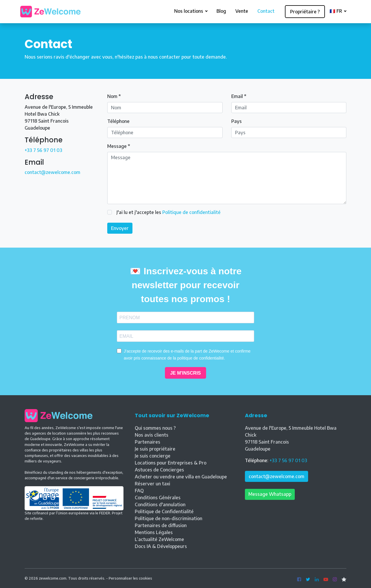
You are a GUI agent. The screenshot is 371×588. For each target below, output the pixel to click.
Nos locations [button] (189, 11)
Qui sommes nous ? (155, 428)
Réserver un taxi (152, 484)
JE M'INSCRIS (185, 373)
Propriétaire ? (305, 12)
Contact (266, 11)
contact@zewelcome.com (52, 172)
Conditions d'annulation (160, 504)
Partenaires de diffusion (161, 525)
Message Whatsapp (270, 494)
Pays (237, 121)
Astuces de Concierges (159, 470)
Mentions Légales (154, 532)
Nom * (114, 96)
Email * (239, 96)
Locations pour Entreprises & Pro (171, 463)
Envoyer (120, 228)
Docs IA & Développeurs (161, 546)
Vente (242, 11)
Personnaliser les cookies (130, 578)
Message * (119, 146)
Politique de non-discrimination (169, 518)
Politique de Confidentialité (164, 511)
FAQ (139, 491)
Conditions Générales (158, 498)
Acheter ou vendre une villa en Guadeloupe (181, 477)
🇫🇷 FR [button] (336, 11)
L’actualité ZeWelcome (159, 539)
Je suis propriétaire (155, 449)
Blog (221, 11)
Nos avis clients (152, 435)
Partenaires (148, 442)
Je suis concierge (153, 456)
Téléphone (118, 121)
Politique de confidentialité (191, 212)
